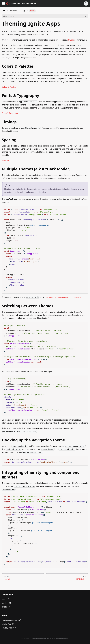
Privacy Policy (9, 628)
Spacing (5, 160)
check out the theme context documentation (63, 297)
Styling (71, 40)
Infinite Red (8, 624)
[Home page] (4, 11)
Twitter (6, 607)
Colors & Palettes (9, 87)
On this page (9, 16)
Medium (6, 603)
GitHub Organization (11, 620)
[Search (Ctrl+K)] (86, 3)
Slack (5, 599)
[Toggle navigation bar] (4, 3)
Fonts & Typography (10, 113)
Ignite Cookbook (28, 189)
